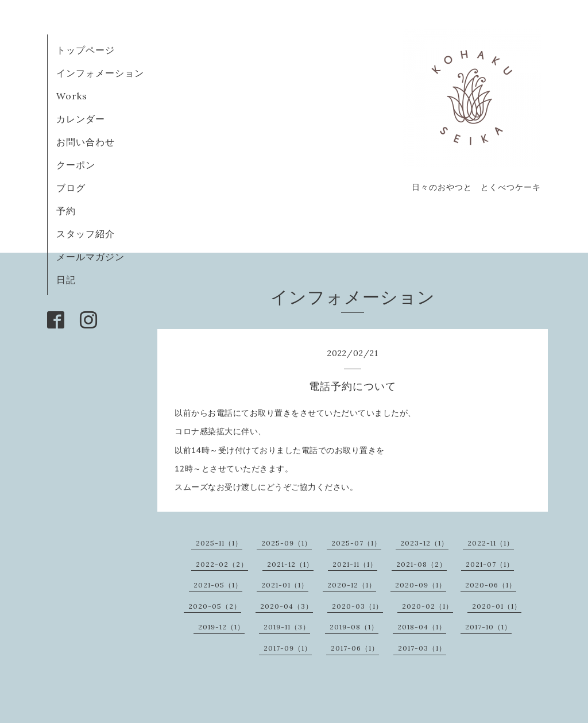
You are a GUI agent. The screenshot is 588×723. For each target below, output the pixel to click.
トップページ (86, 50)
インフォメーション (100, 73)
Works (72, 96)
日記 (66, 280)
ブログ (76, 188)
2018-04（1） (422, 627)
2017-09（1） (288, 648)
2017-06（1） (355, 648)
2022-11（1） (491, 543)
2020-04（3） (287, 606)
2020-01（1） (497, 606)
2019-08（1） (354, 627)
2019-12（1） (221, 627)
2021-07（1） (490, 564)
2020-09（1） (421, 585)
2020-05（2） (215, 606)
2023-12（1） (424, 543)
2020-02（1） (428, 606)
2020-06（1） (491, 585)
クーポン (76, 165)
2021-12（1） (290, 564)
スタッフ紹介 (86, 234)
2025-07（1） (356, 543)
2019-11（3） (287, 627)
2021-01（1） (285, 585)
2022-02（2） (222, 564)
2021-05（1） (218, 585)
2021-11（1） (355, 564)
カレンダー (81, 119)
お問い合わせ (86, 142)
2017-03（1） (422, 648)
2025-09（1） (287, 543)
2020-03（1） (357, 606)
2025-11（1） (219, 543)
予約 (66, 211)
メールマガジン (90, 257)
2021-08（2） (421, 564)
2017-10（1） (488, 627)
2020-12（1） (352, 585)
